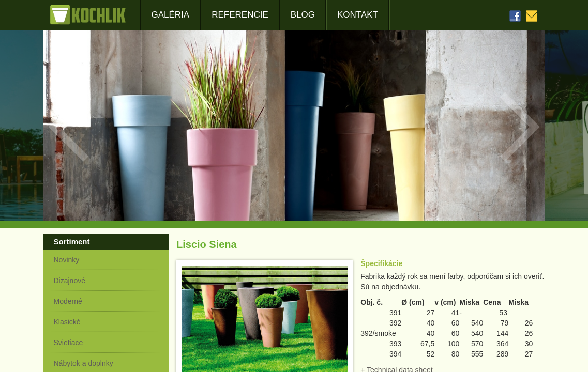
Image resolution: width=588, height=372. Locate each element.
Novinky (67, 260)
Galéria (171, 15)
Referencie (240, 15)
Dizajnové (70, 281)
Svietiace (69, 343)
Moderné (68, 301)
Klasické (67, 322)
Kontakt (358, 15)
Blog (303, 15)
